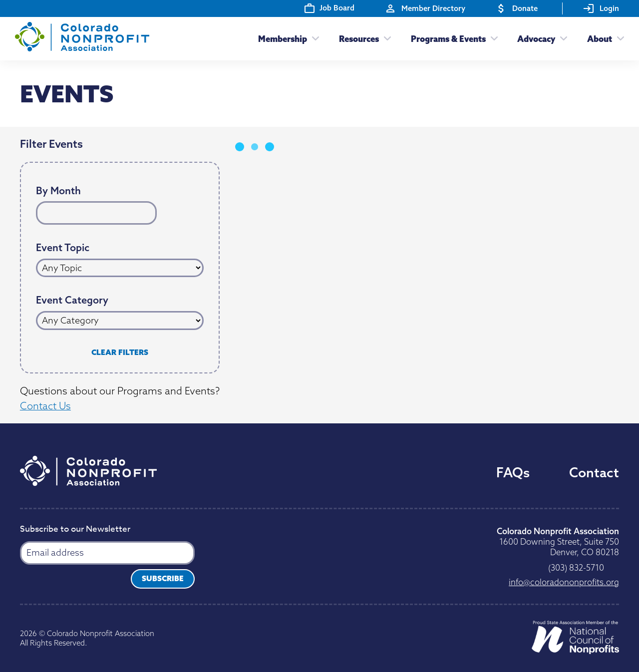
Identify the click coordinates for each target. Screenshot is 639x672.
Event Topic (63, 248)
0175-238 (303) (576, 567)
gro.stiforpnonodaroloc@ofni (564, 582)
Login (601, 8)
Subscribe (163, 578)
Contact (594, 472)
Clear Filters (120, 353)
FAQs (513, 472)
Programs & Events (448, 39)
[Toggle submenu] (313, 39)
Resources (359, 39)
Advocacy (536, 39)
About (600, 39)
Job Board (329, 8)
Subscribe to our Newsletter (75, 530)
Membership (283, 39)
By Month (58, 191)
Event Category (72, 300)
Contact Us (45, 406)
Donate (516, 8)
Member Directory (425, 8)
